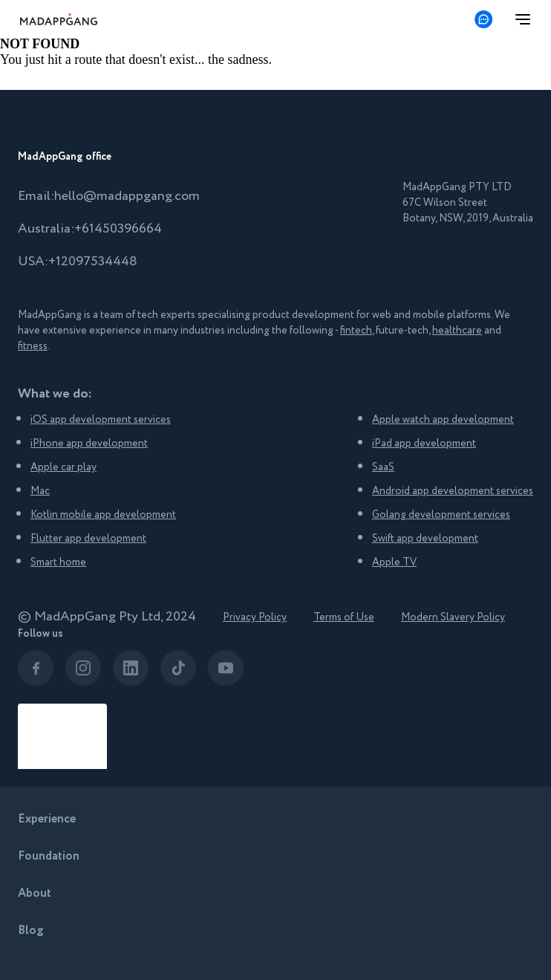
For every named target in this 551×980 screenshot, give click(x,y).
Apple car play (63, 467)
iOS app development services (101, 420)
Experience (47, 819)
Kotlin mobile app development (103, 515)
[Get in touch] (483, 19)
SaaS (383, 467)
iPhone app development (89, 444)
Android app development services (453, 491)
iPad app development (424, 444)
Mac (40, 491)
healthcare (457, 331)
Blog (31, 931)
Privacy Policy (255, 617)
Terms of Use (344, 617)
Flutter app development (88, 539)
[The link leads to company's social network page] (36, 668)
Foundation (49, 856)
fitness (33, 346)
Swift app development (425, 539)
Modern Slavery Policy (453, 617)
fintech (356, 331)
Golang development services (441, 515)
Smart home (58, 562)
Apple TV (394, 562)
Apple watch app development (443, 420)
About (35, 893)
